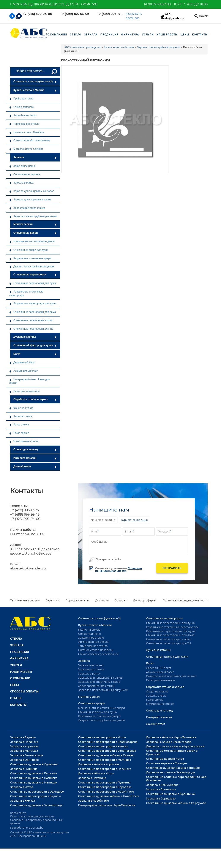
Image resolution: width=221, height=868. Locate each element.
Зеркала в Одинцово (24, 760)
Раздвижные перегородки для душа (33, 304)
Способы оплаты (24, 691)
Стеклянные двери (35, 233)
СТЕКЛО (76, 35)
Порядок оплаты (77, 600)
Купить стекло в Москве (35, 90)
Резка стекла (19, 425)
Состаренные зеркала (24, 174)
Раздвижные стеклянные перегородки (26, 293)
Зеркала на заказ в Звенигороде (169, 742)
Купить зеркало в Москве (119, 47)
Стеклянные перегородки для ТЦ (31, 329)
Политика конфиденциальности (185, 600)
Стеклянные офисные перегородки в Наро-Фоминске (177, 779)
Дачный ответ (35, 467)
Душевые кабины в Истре (96, 773)
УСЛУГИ (148, 35)
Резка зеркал (19, 433)
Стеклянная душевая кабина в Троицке (173, 768)
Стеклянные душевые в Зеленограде (36, 805)
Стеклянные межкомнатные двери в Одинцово (172, 752)
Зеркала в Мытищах (24, 751)
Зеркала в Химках (22, 801)
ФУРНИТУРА (130, 35)
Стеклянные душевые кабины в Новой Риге (109, 796)
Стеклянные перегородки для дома (32, 312)
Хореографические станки (27, 208)
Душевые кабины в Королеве (99, 764)
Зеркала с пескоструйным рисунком (33, 216)
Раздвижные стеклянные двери (30, 258)
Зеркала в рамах (21, 183)
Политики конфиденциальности (119, 570)
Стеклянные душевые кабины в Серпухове (176, 803)
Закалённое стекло (23, 115)
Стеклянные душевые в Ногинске (34, 778)
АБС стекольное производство (83, 47)
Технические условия (25, 600)
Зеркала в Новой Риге (94, 801)
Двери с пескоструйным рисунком (32, 267)
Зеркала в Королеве (24, 746)
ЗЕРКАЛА (91, 35)
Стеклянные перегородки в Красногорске (108, 742)
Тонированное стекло (24, 124)
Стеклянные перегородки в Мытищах (104, 760)
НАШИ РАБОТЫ (167, 35)
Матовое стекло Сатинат (26, 149)
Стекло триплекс (21, 107)
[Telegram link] (12, 16)
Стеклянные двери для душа (29, 250)
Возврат (121, 600)
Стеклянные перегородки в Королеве (105, 787)
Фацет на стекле (21, 408)
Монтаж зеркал (35, 224)
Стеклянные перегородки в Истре (102, 737)
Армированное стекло (93, 642)
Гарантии (52, 600)
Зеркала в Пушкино (24, 769)
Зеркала (35, 157)
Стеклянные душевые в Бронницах (171, 794)
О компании (57, 35)
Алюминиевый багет (23, 371)
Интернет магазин (35, 458)
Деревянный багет (22, 363)
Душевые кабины (35, 337)
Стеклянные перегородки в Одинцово (37, 792)
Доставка (102, 600)
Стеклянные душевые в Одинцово (34, 764)
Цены (185, 35)
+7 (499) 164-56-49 (75, 14)
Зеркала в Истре (22, 787)
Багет (35, 354)
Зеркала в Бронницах (161, 789)
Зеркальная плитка (91, 669)
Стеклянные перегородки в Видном (36, 796)
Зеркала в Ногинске (24, 742)
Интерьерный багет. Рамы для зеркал (29, 381)
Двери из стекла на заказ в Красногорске (175, 746)
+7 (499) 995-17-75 (24, 510)
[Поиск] (54, 72)
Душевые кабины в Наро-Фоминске (171, 737)
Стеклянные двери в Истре (165, 759)
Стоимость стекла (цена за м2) (35, 82)
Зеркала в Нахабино (92, 778)
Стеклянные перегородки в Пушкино (104, 782)
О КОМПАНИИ (20, 678)
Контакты (200, 35)
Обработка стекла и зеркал (35, 399)
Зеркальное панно (22, 166)
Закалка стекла (21, 416)
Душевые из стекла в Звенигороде (171, 772)
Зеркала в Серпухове (161, 798)
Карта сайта (18, 813)
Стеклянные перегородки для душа (32, 283)
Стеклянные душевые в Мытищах (34, 782)
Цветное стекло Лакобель (27, 132)
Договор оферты (145, 600)
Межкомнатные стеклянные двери (32, 241)
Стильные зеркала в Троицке (167, 763)
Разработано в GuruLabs (27, 828)
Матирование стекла (24, 441)
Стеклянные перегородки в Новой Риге (106, 792)
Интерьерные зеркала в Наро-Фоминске (107, 805)
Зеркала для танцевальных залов (32, 191)
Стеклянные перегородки (35, 275)
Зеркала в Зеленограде (27, 755)
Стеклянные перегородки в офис (31, 320)
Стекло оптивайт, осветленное (30, 141)
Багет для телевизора (24, 391)
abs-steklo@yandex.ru (28, 568)
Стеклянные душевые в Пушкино (33, 773)
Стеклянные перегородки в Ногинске (105, 769)
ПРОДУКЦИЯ (109, 35)
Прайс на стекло (21, 99)
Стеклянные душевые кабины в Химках (106, 755)
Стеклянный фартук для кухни (35, 345)
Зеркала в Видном (23, 737)
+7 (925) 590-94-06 (37, 14)
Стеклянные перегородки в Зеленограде (107, 751)
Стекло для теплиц (35, 449)
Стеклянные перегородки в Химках (103, 746)
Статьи (16, 698)
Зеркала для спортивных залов (30, 200)
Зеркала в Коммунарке (162, 785)
